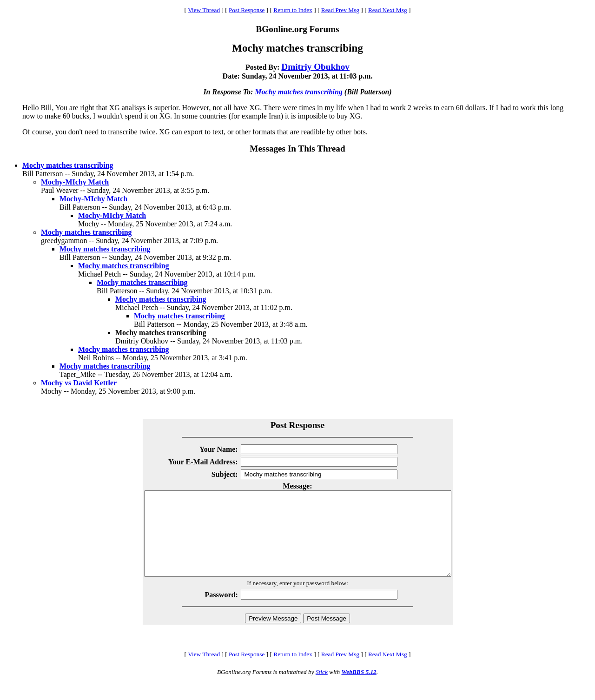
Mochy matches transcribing (298, 92)
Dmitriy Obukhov (315, 67)
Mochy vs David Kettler (79, 383)
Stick (322, 689)
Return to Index (293, 10)
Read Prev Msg (340, 10)
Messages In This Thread (297, 149)
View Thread (204, 10)
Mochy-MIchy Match (75, 182)
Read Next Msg (388, 10)
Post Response (247, 10)
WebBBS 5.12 (359, 689)
